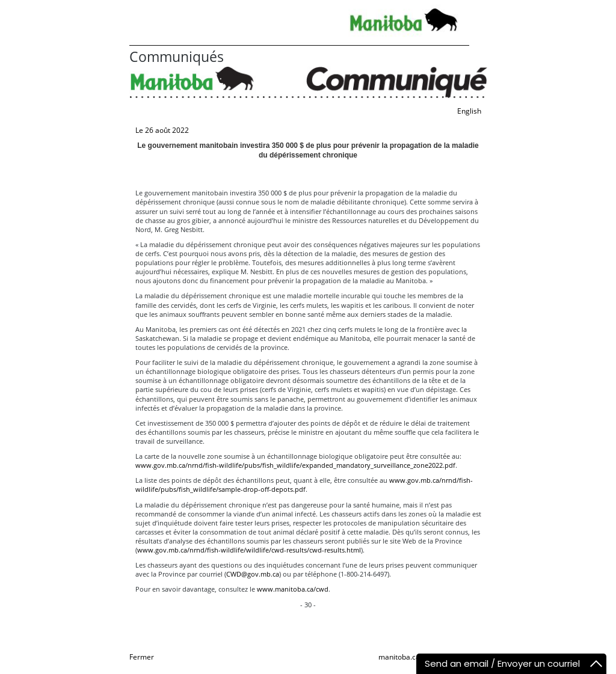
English (469, 111)
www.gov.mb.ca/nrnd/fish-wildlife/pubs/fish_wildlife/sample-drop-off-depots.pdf (304, 485)
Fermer (142, 657)
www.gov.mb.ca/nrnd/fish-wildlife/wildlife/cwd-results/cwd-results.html (249, 550)
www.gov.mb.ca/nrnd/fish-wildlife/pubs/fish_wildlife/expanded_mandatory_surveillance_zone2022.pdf (295, 465)
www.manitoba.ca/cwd (293, 589)
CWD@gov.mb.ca (253, 574)
